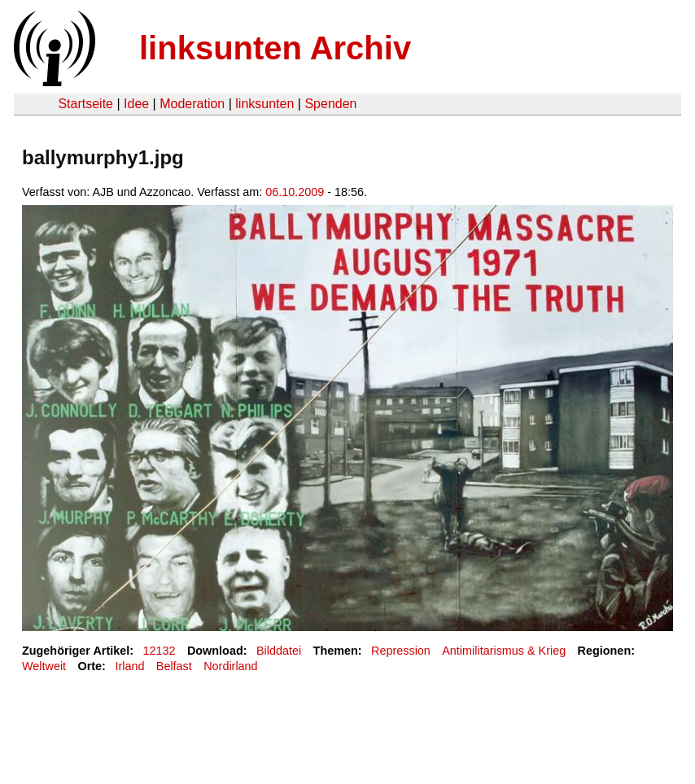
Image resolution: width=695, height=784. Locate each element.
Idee (136, 104)
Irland (129, 666)
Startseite (85, 104)
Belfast (174, 666)
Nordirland (230, 666)
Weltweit (44, 666)
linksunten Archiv (275, 48)
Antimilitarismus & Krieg (504, 651)
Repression (401, 651)
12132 (160, 651)
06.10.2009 (295, 192)
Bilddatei (279, 651)
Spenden (330, 104)
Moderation (192, 104)
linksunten (264, 104)
